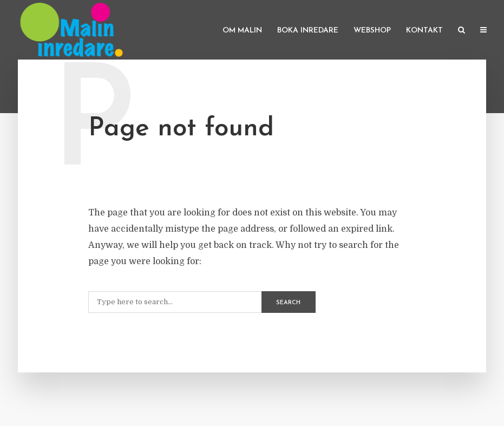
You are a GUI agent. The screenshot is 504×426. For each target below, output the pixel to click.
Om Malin (242, 31)
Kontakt (424, 31)
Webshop (372, 31)
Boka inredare (308, 31)
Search (288, 303)
